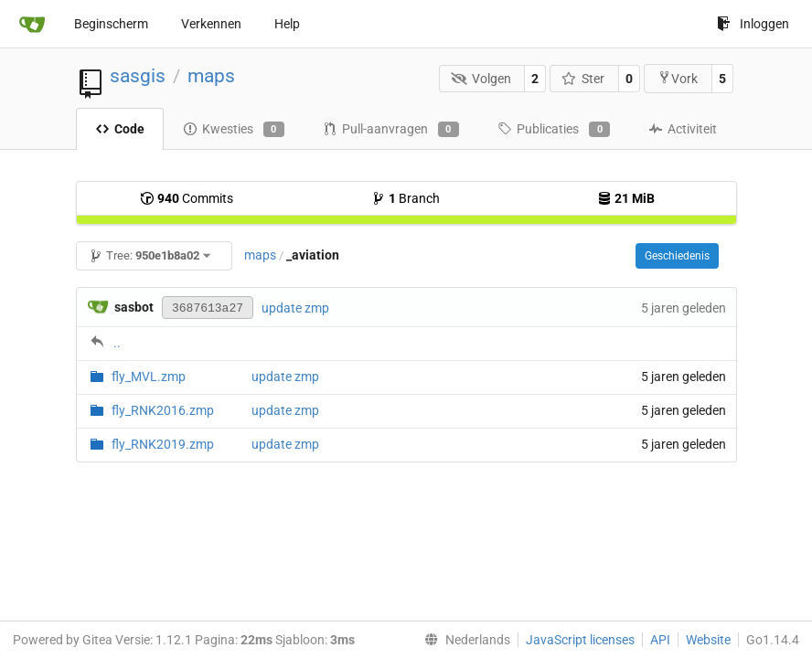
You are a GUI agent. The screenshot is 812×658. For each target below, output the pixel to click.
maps (211, 76)
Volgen (481, 79)
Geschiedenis (677, 256)
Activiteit (683, 129)
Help (287, 24)
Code (120, 129)
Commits (187, 198)
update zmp (295, 308)
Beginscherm (111, 24)
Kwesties (234, 130)
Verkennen (211, 24)
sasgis (138, 76)
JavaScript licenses (580, 640)
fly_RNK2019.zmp (163, 444)
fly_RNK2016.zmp (163, 410)
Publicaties (554, 130)
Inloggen (753, 24)
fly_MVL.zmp (149, 377)
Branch (406, 198)
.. (117, 343)
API (660, 640)
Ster (583, 79)
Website (708, 640)
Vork (678, 78)
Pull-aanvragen (391, 130)
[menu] (464, 640)
